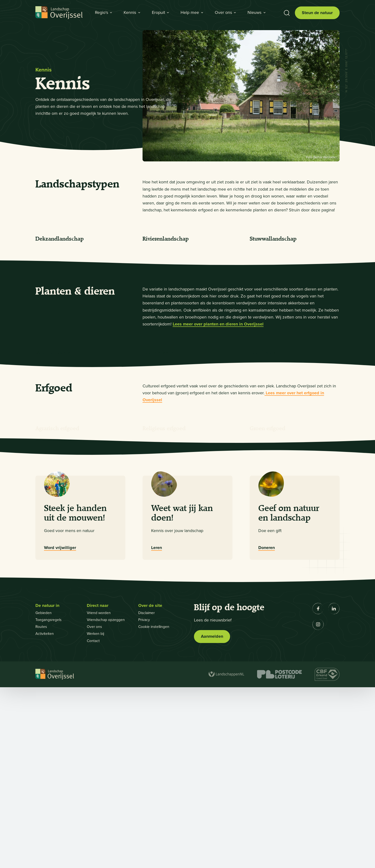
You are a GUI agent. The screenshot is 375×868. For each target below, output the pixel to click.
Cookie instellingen (154, 807)
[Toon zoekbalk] (286, 13)
